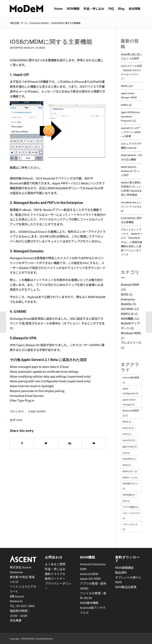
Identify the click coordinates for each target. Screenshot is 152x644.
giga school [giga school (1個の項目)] (130, 446)
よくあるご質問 (55, 564)
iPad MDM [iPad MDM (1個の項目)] (129, 459)
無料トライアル (55, 574)
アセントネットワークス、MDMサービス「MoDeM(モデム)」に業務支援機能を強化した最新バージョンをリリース (131, 242)
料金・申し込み (55, 569)
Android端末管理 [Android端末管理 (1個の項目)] (131, 380)
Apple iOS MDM (90, 578)
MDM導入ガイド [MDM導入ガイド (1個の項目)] (130, 486)
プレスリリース (131, 343)
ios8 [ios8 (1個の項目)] (126, 453)
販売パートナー (55, 578)
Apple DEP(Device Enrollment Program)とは (130, 116)
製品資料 (121, 572)
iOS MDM (40, 48)
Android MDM (130, 284)
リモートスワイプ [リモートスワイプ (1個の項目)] (131, 516)
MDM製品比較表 (126, 587)
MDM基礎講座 (124, 568)
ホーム (24, 23)
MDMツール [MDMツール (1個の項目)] (130, 477)
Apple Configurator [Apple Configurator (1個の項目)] (130, 391)
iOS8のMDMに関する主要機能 (51, 42)
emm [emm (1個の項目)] (127, 434)
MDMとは (127, 314)
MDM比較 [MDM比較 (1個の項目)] (129, 495)
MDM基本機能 (89, 603)
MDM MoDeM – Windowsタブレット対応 (130, 171)
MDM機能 (127, 318)
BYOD (125, 294)
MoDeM (41, 412)
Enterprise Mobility (39, 23)
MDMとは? (127, 86)
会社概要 (16, 620)
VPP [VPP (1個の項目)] (126, 501)
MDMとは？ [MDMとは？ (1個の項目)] (130, 471)
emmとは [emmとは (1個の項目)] (129, 440)
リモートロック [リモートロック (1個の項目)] (130, 527)
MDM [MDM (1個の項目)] (127, 465)
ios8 (19, 420)
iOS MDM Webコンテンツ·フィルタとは (131, 207)
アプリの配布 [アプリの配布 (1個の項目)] (131, 507)
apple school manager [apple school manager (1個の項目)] (129, 402)
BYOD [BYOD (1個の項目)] (127, 422)
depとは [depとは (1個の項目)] (128, 428)
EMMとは (126, 105)
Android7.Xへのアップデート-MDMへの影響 (131, 132)
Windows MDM (131, 333)
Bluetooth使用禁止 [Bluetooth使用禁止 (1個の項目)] (131, 413)
